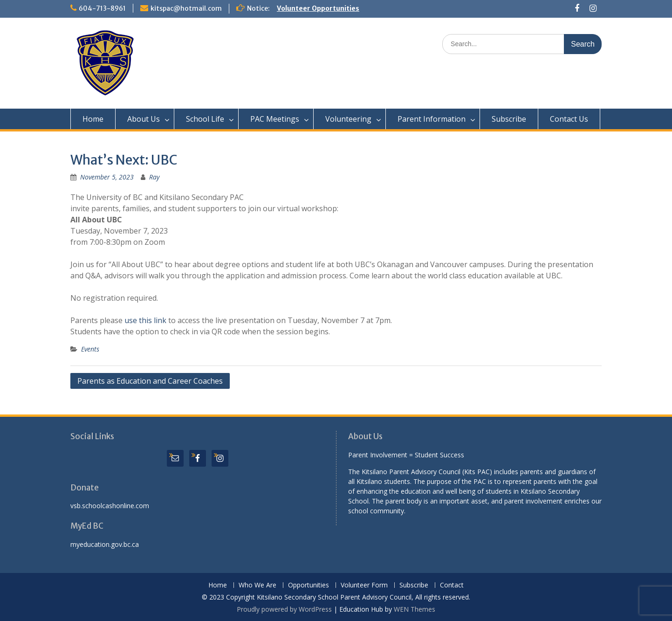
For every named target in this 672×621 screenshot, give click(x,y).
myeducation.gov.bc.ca (105, 544)
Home (93, 119)
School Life (205, 119)
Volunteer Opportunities (318, 8)
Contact (452, 585)
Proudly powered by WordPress (284, 609)
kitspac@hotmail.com (186, 8)
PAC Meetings (275, 119)
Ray (154, 177)
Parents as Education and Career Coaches (150, 381)
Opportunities (309, 585)
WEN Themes (415, 609)
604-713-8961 (102, 8)
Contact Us (569, 119)
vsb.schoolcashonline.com (110, 506)
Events (90, 349)
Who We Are (257, 585)
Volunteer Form (364, 585)
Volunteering (348, 119)
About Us (144, 119)
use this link (145, 320)
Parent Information (432, 119)
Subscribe (509, 119)
